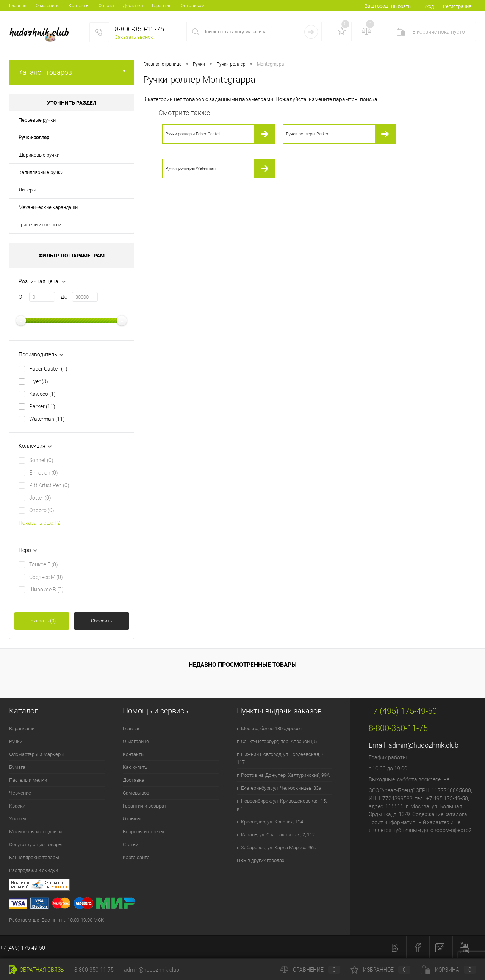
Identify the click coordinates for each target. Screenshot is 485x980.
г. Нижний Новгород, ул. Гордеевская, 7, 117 (281, 758)
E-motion (44, 473)
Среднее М (46, 577)
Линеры (27, 190)
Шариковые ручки (39, 155)
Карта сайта (136, 857)
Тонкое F (44, 564)
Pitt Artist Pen (49, 485)
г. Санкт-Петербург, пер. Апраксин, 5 (277, 741)
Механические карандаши (48, 207)
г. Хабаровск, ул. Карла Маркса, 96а (277, 848)
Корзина (448, 970)
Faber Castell (48, 369)
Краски (17, 806)
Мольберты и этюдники (35, 832)
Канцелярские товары (34, 857)
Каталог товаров (72, 72)
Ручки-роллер (34, 137)
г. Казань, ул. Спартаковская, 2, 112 (276, 835)
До (64, 297)
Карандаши (22, 728)
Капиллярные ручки (41, 172)
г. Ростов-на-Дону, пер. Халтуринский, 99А (283, 775)
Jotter (40, 498)
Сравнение (310, 970)
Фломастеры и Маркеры (37, 754)
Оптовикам (193, 6)
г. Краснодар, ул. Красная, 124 (270, 822)
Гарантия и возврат (145, 806)
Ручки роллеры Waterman (191, 169)
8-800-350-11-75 (94, 970)
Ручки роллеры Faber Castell (193, 134)
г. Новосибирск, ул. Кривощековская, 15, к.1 (282, 805)
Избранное (380, 970)
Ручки (16, 741)
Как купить (135, 767)
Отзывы (132, 819)
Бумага (17, 767)
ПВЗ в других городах (260, 860)
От (22, 297)
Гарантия (162, 6)
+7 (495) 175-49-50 (23, 948)
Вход (429, 6)
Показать (41, 621)
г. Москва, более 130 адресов (270, 728)
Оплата (106, 6)
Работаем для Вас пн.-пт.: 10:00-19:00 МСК (56, 920)
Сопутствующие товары (36, 844)
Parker (42, 406)
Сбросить (102, 621)
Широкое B (46, 590)
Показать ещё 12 (39, 523)
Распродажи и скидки (34, 870)
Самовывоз (136, 793)
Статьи (131, 844)
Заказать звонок (134, 37)
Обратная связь (37, 970)
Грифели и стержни (40, 225)
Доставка (133, 6)
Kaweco (42, 394)
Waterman (47, 419)
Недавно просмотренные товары (243, 665)
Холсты (18, 819)
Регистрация (457, 6)
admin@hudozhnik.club (423, 745)
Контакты (79, 6)
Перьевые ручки (37, 120)
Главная (18, 6)
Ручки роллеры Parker (307, 134)
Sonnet (41, 460)
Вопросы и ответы (143, 832)
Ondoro (42, 510)
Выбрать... (403, 6)
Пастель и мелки (28, 780)
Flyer (39, 381)
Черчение (20, 793)
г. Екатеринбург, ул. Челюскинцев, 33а (279, 788)
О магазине (48, 6)
